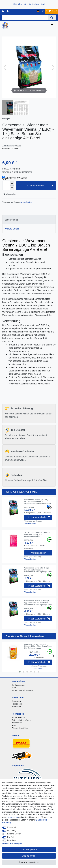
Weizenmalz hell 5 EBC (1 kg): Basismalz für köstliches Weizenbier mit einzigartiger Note (38, 570)
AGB (14, 725)
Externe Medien (14, 834)
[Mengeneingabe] (6, 186)
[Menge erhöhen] (12, 183)
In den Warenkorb (40, 186)
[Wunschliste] (43, 11)
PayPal (10, 837)
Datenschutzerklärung (21, 720)
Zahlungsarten (18, 685)
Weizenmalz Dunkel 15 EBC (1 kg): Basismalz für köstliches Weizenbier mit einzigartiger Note (38, 603)
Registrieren (17, 704)
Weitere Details (12, 229)
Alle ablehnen (29, 856)
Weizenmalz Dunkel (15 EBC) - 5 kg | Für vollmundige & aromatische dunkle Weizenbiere (38, 502)
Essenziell (12, 827)
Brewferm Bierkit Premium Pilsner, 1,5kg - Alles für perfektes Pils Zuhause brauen (38, 646)
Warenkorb (17, 706)
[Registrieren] (9, 11)
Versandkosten (26, 202)
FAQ (14, 688)
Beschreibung (11, 220)
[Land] (38, 11)
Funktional (12, 840)
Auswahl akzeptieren (29, 862)
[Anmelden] (3, 11)
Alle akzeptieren (29, 850)
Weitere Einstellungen (12, 843)
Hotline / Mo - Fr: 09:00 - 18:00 (29, 4)
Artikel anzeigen (38, 553)
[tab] (29, 220)
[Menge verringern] (12, 188)
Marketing (12, 830)
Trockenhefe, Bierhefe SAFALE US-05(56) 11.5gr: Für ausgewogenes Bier (37, 534)
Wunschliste (10, 194)
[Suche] (52, 17)
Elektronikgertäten (20, 728)
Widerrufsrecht (18, 717)
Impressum (17, 723)
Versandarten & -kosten (22, 690)
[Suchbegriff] (25, 17)
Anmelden (16, 701)
